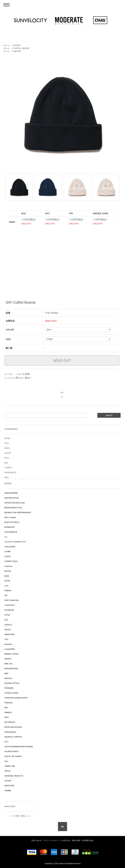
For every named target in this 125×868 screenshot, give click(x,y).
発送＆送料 (76, 840)
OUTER (7, 438)
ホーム (7, 45)
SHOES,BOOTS (10, 473)
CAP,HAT (17, 51)
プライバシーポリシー (51, 840)
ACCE (7, 458)
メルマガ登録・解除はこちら (20, 816)
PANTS (7, 448)
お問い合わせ (36, 840)
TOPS (7, 443)
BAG (6, 463)
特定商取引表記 (88, 840)
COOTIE (17, 45)
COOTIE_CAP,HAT (21, 48)
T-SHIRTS (8, 468)
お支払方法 (66, 840)
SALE (7, 477)
